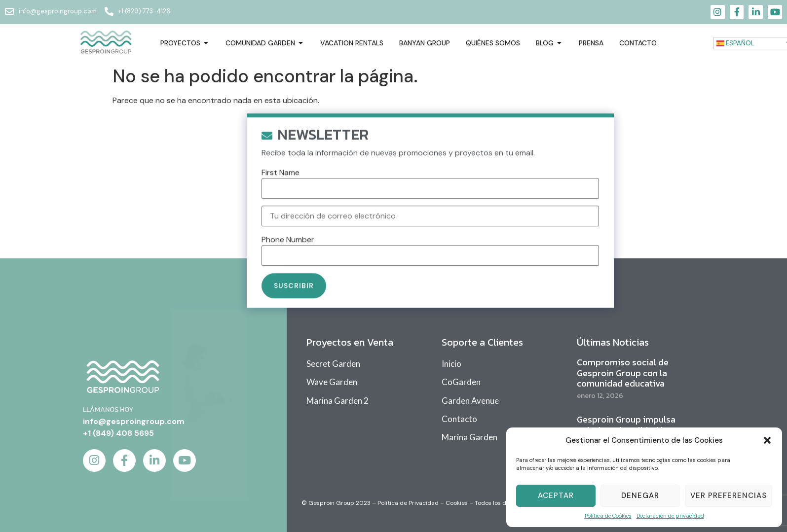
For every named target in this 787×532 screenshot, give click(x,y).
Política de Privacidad (408, 503)
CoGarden (461, 382)
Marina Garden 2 (337, 401)
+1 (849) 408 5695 (118, 433)
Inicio (451, 364)
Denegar (640, 496)
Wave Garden (332, 382)
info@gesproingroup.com (134, 421)
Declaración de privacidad (670, 516)
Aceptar (556, 496)
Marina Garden (469, 437)
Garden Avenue (470, 401)
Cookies (457, 503)
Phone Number (288, 251)
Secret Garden (333, 364)
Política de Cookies (608, 516)
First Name (281, 183)
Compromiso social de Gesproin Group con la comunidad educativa (623, 373)
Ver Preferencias (729, 496)
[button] (767, 440)
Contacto (459, 419)
